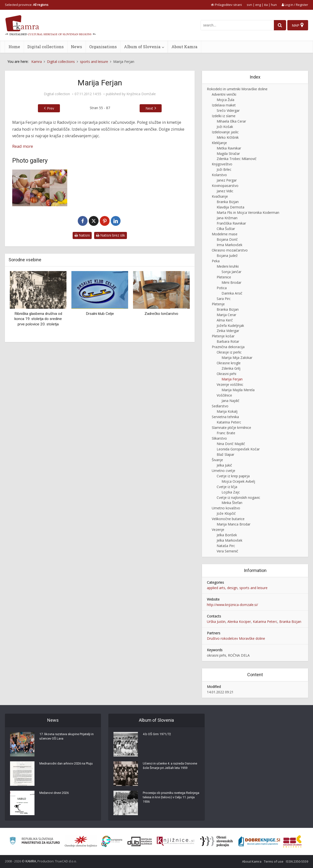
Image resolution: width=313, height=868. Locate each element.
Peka (216, 261)
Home (14, 47)
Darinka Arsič (232, 293)
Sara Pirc (224, 299)
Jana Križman (227, 218)
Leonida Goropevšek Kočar (238, 449)
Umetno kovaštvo (226, 508)
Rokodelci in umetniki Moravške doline (237, 89)
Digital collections (45, 47)
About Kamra (184, 47)
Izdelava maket (224, 105)
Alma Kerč (225, 320)
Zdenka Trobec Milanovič (237, 159)
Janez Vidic (225, 191)
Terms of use (274, 861)
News (76, 47)
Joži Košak (225, 127)
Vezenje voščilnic (230, 384)
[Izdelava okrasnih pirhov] (40, 188)
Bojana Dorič (227, 239)
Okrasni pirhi (226, 374)
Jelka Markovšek (229, 540)
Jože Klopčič (226, 513)
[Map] (297, 25)
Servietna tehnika (225, 417)
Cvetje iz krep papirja (233, 476)
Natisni (82, 235)
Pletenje (218, 304)
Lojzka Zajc (231, 492)
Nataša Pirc (226, 546)
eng (258, 5)
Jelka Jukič (224, 465)
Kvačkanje (220, 196)
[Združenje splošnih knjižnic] (292, 841)
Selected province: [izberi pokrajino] (27, 5)
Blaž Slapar (225, 454)
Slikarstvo (219, 438)
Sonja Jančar (231, 272)
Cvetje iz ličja (227, 487)
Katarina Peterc (229, 422)
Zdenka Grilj (231, 368)
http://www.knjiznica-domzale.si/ (232, 605)
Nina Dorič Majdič (231, 444)
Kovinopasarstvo (225, 186)
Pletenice (224, 277)
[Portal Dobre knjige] (259, 841)
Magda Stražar (228, 154)
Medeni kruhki (228, 266)
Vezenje (218, 530)
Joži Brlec (224, 169)
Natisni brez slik (111, 235)
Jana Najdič (230, 401)
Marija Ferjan (232, 379)
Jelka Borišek (227, 535)
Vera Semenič (227, 551)
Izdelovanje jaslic (225, 132)
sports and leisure (253, 588)
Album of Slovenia (142, 47)
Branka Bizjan (228, 202)
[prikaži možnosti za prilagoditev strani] (226, 5)
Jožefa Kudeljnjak (230, 325)
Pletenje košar (223, 336)
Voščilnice (224, 395)
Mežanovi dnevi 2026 (56, 794)
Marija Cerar (226, 315)
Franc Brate (226, 433)
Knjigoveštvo (222, 164)
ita (266, 5)
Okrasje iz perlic (229, 352)
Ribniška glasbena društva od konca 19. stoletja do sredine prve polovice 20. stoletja (38, 319)
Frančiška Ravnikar (231, 223)
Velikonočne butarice (228, 519)
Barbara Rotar (228, 341)
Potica (222, 288)
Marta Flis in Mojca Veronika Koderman (248, 212)
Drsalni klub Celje (100, 314)
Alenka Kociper (239, 622)
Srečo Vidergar (228, 110)
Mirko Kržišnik (228, 137)
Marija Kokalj (227, 411)
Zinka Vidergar (228, 331)
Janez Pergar (227, 180)
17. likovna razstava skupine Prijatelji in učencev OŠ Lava (67, 738)
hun (274, 5)
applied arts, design (222, 588)
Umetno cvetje (224, 471)
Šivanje (217, 460)
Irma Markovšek (229, 245)
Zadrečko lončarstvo (161, 314)
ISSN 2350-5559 (297, 861)
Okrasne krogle (229, 363)
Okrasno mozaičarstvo (230, 250)
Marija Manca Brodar (234, 524)
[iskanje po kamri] (235, 25)
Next (149, 108)
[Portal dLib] (140, 841)
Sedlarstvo (220, 406)
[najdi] (278, 25)
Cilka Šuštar (226, 229)
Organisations (103, 47)
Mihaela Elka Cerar (231, 121)
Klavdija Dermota (230, 207)
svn (249, 5)
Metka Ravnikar (229, 148)
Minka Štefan (232, 503)
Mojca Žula (225, 100)
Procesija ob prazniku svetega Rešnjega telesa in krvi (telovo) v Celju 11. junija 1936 (168, 799)
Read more (23, 146)
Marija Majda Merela (238, 390)
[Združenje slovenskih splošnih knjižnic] (175, 841)
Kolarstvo (219, 175)
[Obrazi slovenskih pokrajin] (217, 841)
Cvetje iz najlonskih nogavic (238, 497)
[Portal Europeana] (112, 841)
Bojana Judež (227, 256)
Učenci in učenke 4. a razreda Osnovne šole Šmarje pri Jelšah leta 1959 (170, 770)
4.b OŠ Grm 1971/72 (158, 736)
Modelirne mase (225, 234)
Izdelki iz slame (224, 116)
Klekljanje (219, 143)
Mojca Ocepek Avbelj (238, 481)
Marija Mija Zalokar (237, 358)
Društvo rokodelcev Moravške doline (236, 638)
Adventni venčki (224, 94)
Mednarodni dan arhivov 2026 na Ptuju (65, 767)
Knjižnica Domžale (141, 94)
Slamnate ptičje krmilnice (231, 428)
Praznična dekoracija (228, 347)
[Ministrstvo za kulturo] (35, 841)
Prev (50, 108)
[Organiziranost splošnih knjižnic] (81, 841)
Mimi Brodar (231, 282)
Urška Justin (216, 622)
